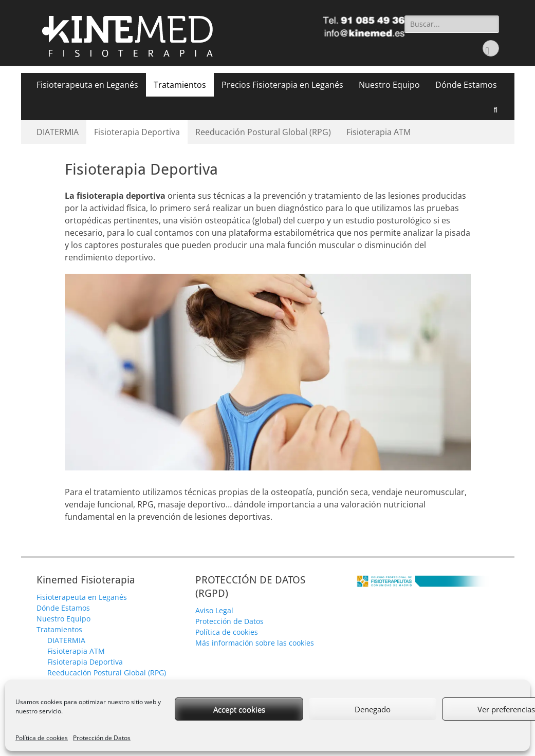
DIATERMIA (58, 132)
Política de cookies (42, 738)
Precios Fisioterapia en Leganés (282, 85)
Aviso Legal (214, 610)
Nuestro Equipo (389, 85)
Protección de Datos (102, 738)
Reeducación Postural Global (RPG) (263, 132)
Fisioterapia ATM (379, 132)
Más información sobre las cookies (255, 643)
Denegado (373, 709)
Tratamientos (180, 85)
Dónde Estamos (466, 85)
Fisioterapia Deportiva (137, 132)
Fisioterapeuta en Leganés (87, 85)
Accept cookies (239, 709)
